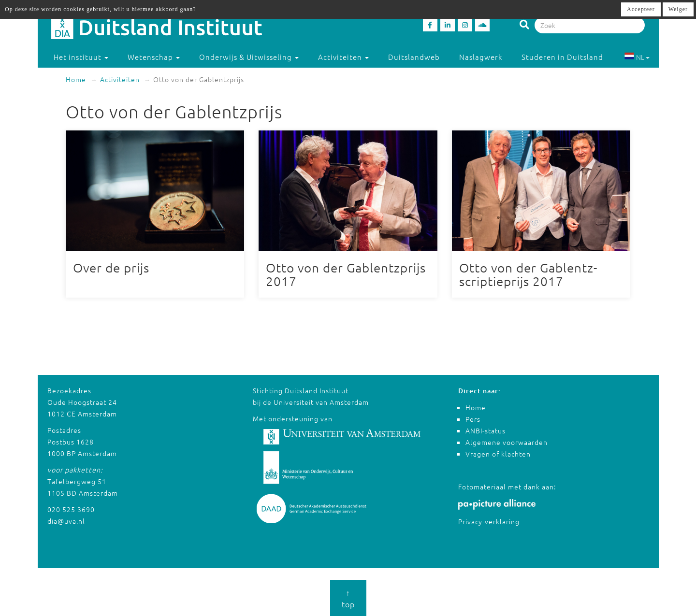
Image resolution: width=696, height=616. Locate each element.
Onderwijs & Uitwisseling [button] (249, 57)
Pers (473, 419)
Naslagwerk (481, 57)
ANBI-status (486, 430)
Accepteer (641, 9)
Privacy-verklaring (489, 521)
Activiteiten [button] (343, 57)
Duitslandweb (414, 57)
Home (76, 79)
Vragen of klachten (498, 454)
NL (637, 57)
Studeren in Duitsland (567, 57)
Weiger (678, 9)
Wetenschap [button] (154, 57)
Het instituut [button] (81, 57)
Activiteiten (120, 79)
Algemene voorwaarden (507, 442)
